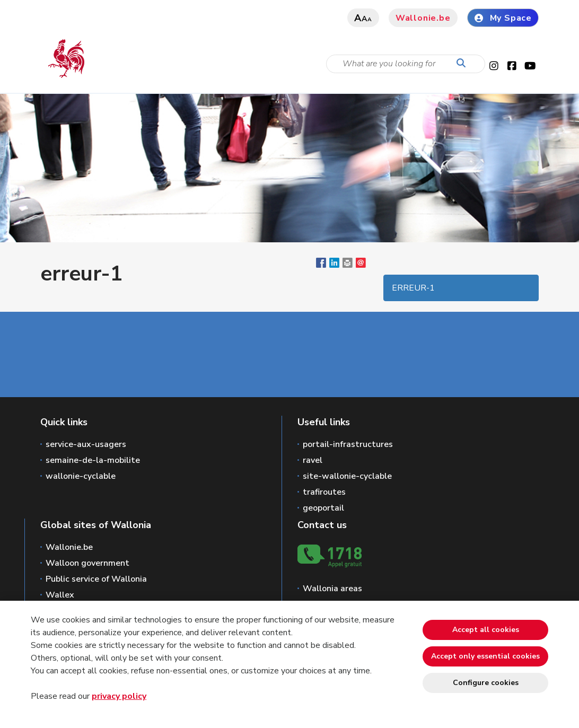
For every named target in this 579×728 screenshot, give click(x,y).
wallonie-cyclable (81, 476)
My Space (503, 18)
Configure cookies (486, 683)
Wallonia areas (332, 589)
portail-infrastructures (348, 444)
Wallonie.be (423, 18)
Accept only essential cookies (485, 656)
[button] (348, 265)
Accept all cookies (486, 630)
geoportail (323, 508)
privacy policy (119, 696)
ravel (313, 460)
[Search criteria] (406, 64)
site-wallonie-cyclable (347, 476)
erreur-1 (413, 288)
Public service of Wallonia (96, 579)
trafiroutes (324, 492)
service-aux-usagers (86, 444)
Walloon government (87, 563)
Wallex (60, 595)
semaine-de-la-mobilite (93, 460)
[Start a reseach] (463, 64)
